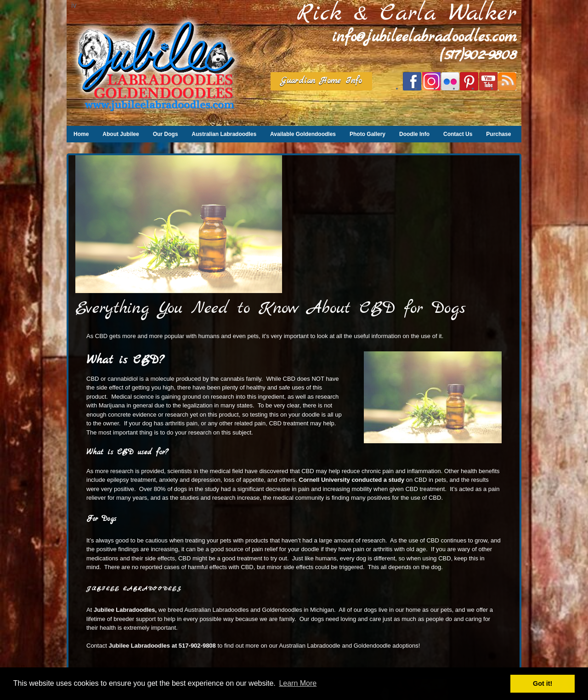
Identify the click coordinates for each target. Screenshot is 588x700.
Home (81, 134)
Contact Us (458, 134)
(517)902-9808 (478, 55)
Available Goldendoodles (303, 134)
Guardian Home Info (321, 81)
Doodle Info (414, 134)
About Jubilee (121, 134)
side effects (299, 567)
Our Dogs (166, 134)
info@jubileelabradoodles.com (424, 37)
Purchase (498, 134)
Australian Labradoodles (224, 134)
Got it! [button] (543, 683)
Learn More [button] (298, 683)
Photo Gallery (367, 134)
